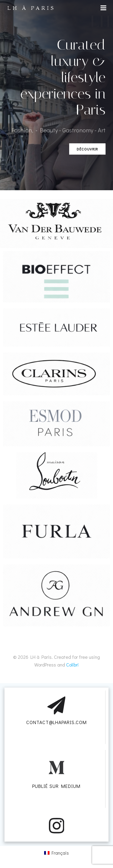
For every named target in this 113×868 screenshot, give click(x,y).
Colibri (72, 665)
